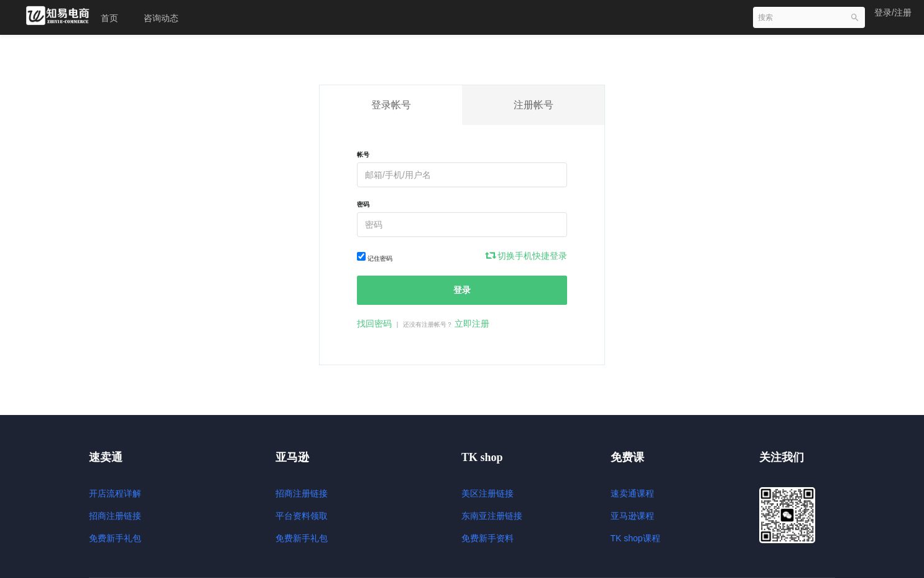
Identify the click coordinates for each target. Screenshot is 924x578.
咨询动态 (161, 18)
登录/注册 (893, 12)
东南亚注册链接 (492, 516)
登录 (462, 290)
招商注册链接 (115, 516)
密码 (363, 204)
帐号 (363, 155)
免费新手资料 (487, 538)
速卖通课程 (632, 493)
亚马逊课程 (632, 516)
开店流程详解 (115, 493)
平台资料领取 (302, 516)
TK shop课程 (635, 538)
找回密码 (374, 324)
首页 (109, 18)
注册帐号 (534, 105)
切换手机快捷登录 (527, 256)
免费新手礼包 (115, 538)
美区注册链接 (487, 493)
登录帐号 (391, 105)
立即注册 (472, 324)
